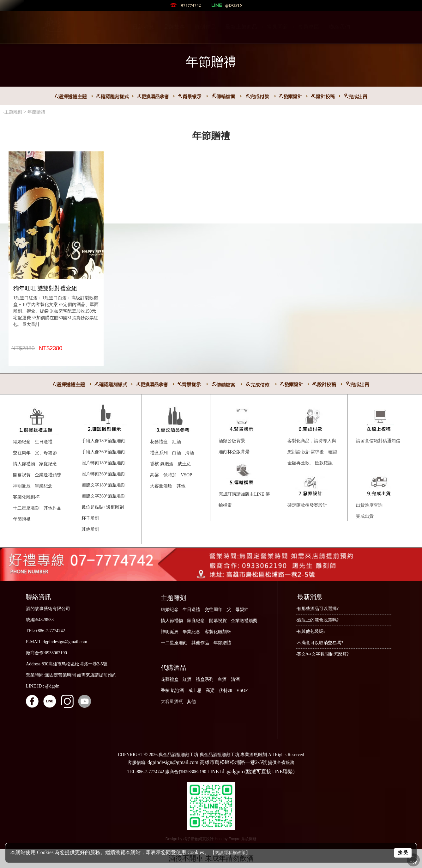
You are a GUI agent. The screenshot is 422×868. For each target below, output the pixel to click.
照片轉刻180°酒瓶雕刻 (103, 463)
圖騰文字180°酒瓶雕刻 (103, 485)
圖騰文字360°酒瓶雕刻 (103, 496)
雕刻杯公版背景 (234, 452)
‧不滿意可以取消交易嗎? (319, 643)
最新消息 (143, 27)
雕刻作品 (205, 27)
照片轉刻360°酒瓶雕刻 (103, 474)
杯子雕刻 (90, 518)
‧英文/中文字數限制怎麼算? (322, 654)
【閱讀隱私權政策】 (230, 853)
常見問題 (278, 27)
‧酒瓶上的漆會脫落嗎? (317, 620)
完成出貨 (365, 516)
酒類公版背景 (232, 441)
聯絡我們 (340, 27)
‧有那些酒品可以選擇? (317, 609)
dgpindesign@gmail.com (173, 762)
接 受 (403, 853)
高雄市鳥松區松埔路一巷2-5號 (233, 762)
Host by (222, 839)
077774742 (191, 5)
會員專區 (309, 27)
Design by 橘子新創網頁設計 (190, 839)
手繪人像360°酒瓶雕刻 (103, 452)
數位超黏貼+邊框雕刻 (103, 507)
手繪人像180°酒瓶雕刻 (103, 441)
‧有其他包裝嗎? (310, 631)
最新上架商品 (241, 27)
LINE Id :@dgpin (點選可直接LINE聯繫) (251, 771)
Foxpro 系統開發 (243, 839)
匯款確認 (324, 463)
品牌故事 (174, 27)
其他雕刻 (90, 529)
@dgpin (234, 5)
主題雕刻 (13, 112)
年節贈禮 (37, 112)
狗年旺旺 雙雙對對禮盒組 (45, 288)
